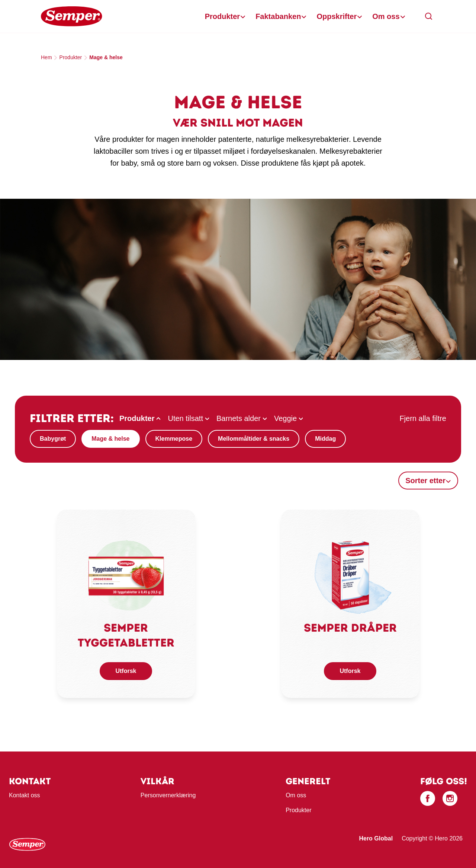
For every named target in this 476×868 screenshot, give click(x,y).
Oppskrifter (337, 16)
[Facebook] (428, 798)
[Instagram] (450, 798)
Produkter (222, 16)
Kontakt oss (25, 795)
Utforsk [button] (126, 671)
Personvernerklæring (168, 795)
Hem (46, 57)
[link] (126, 574)
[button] (429, 16)
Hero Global (376, 838)
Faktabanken (278, 16)
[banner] (238, 17)
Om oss (386, 16)
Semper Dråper (350, 628)
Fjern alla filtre (423, 418)
